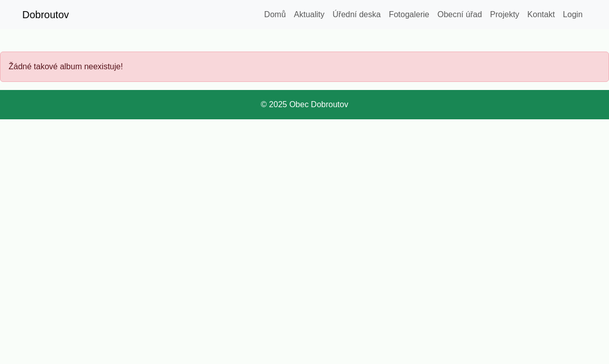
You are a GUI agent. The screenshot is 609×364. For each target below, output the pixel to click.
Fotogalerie (409, 14)
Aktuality (309, 14)
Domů (275, 14)
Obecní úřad (460, 14)
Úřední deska (357, 14)
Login (573, 14)
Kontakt (541, 14)
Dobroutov (46, 15)
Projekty (505, 14)
